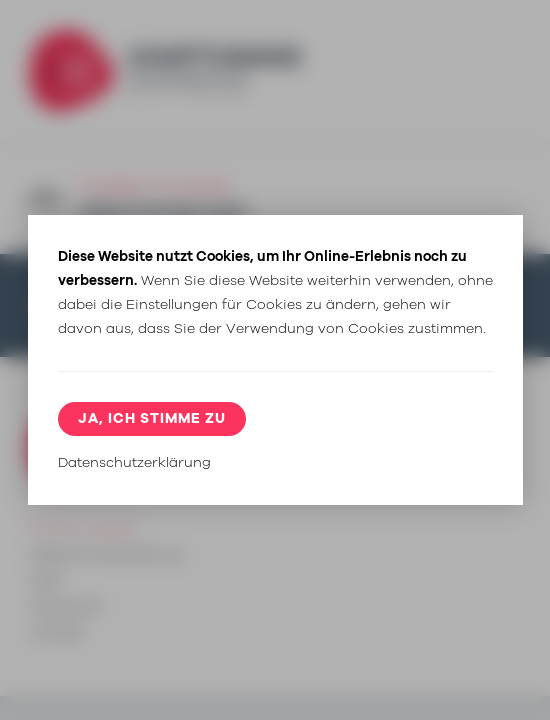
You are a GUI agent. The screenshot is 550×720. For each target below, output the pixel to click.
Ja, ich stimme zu (152, 419)
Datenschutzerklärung (134, 463)
